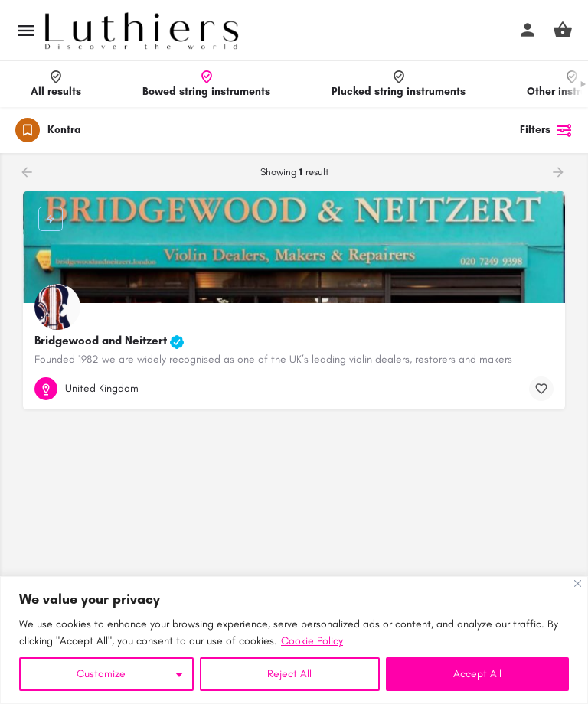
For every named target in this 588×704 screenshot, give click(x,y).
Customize (101, 674)
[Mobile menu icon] (26, 31)
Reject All (289, 674)
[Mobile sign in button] (528, 30)
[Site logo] (144, 31)
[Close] (578, 583)
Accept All (477, 674)
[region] (294, 640)
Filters (546, 130)
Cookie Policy (312, 641)
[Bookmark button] (541, 389)
